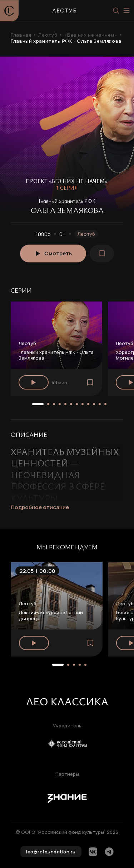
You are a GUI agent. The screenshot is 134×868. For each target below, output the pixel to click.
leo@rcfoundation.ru (51, 852)
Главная (21, 35)
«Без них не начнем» (91, 35)
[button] (38, 404)
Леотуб (48, 35)
